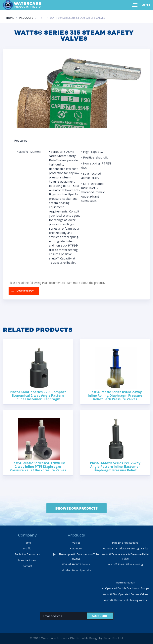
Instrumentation (125, 582)
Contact (27, 566)
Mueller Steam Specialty (76, 570)
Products (26, 18)
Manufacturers (27, 560)
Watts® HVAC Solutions (76, 564)
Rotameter (76, 548)
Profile (27, 548)
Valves (76, 543)
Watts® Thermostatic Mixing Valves (125, 600)
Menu (146, 5)
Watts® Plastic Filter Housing (125, 564)
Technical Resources (27, 554)
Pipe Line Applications (125, 543)
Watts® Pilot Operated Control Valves (125, 594)
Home (10, 18)
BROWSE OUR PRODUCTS (76, 508)
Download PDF (25, 291)
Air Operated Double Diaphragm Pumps (125, 588)
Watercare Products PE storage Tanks (125, 548)
